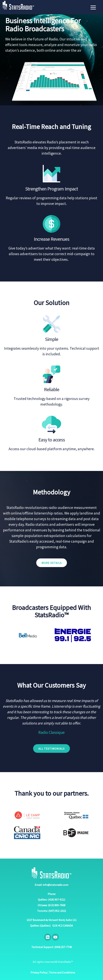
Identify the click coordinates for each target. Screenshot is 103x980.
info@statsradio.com (56, 885)
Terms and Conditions (62, 972)
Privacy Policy (39, 972)
